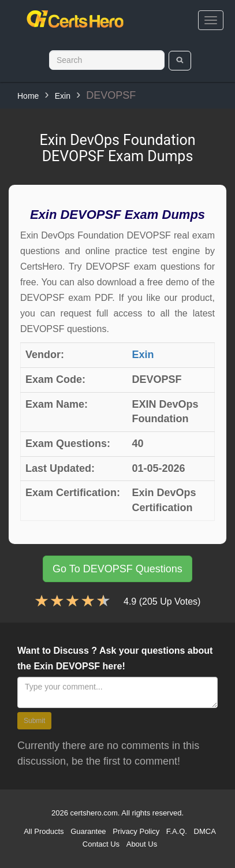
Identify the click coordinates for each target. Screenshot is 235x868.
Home (28, 96)
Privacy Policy (136, 831)
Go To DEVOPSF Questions (117, 569)
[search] (180, 61)
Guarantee (88, 831)
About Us (142, 844)
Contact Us (101, 844)
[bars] (211, 20)
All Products (44, 831)
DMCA (205, 831)
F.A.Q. (177, 831)
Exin (63, 96)
